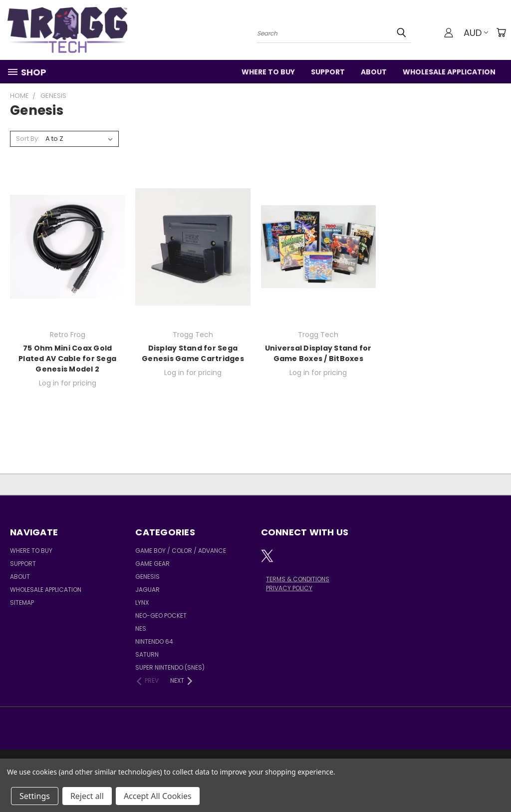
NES (141, 628)
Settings (35, 796)
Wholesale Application (449, 72)
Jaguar (147, 590)
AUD (476, 33)
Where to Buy (268, 72)
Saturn (147, 654)
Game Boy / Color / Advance (181, 551)
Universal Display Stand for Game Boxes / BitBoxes (318, 353)
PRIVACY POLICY (289, 588)
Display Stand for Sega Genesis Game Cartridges (193, 353)
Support (328, 72)
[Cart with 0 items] (501, 32)
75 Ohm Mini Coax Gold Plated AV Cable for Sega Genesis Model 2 (67, 359)
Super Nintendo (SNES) (170, 667)
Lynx (142, 603)
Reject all (87, 796)
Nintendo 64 (154, 641)
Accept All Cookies (158, 796)
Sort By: (28, 139)
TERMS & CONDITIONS (298, 579)
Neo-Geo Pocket (161, 615)
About (374, 72)
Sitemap (22, 603)
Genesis (147, 577)
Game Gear (152, 564)
